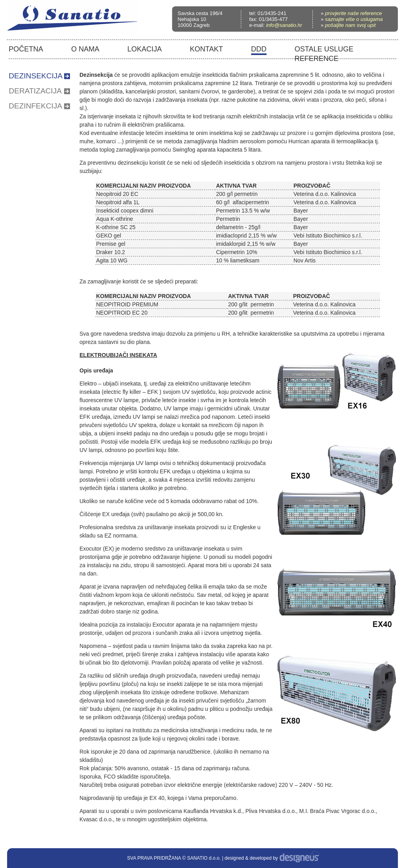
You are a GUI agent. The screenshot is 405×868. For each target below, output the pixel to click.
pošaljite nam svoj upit (350, 25)
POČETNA (26, 49)
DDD (259, 49)
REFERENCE (317, 59)
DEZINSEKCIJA (36, 76)
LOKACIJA (145, 49)
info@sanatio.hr (284, 25)
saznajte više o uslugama (354, 19)
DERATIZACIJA (35, 91)
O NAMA (85, 49)
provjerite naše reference (354, 13)
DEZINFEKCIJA (35, 106)
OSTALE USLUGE (324, 49)
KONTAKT (206, 49)
